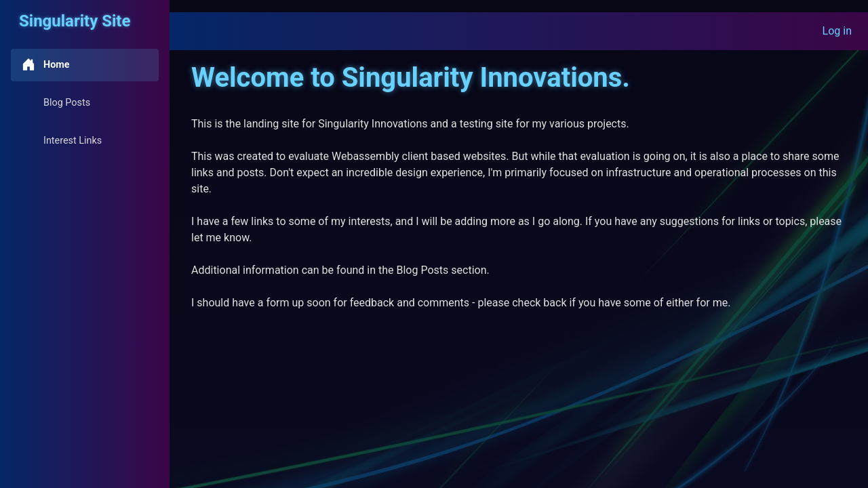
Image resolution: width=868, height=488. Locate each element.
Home (46, 64)
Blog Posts (56, 102)
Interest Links (62, 140)
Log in (837, 31)
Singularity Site (75, 21)
